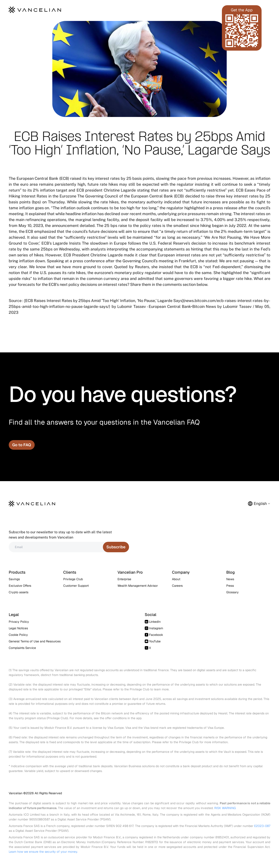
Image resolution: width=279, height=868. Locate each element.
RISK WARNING (225, 808)
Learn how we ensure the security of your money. (43, 852)
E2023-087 (262, 826)
